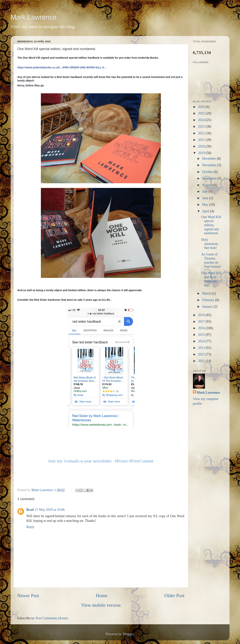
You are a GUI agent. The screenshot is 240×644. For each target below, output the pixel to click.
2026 (202, 107)
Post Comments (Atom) (52, 618)
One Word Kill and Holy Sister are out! (211, 279)
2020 (202, 146)
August (207, 185)
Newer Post (28, 596)
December (209, 159)
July (205, 191)
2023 (202, 126)
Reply (30, 527)
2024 (202, 120)
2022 (202, 133)
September (210, 178)
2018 (202, 315)
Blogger (128, 634)
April (206, 211)
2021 (202, 140)
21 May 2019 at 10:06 (50, 510)
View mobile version (101, 605)
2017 (202, 322)
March (207, 293)
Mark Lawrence (34, 17)
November (210, 165)
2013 (202, 348)
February (209, 300)
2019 (202, 153)
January (208, 307)
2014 (202, 341)
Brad (30, 510)
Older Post (174, 596)
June (206, 198)
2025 (202, 113)
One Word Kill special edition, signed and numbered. (211, 225)
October (208, 172)
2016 (202, 328)
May (206, 205)
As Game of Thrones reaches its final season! (211, 260)
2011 (202, 361)
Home (102, 596)
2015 (202, 335)
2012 (202, 354)
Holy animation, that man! (210, 244)
